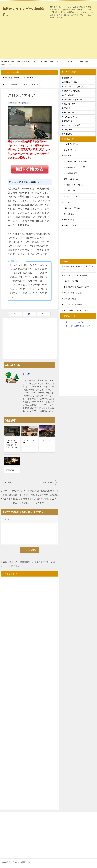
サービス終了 (24, 103)
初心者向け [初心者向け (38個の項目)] (69, 95)
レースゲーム (72, 196)
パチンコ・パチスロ (72, 208)
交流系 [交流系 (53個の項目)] (67, 108)
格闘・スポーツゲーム (75, 185)
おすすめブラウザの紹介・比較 (76, 287)
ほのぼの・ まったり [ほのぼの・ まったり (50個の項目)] (74, 99)
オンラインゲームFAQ (74, 322)
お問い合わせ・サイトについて (76, 310)
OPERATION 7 (11, 470)
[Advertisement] (49, 39)
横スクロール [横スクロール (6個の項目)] (70, 112)
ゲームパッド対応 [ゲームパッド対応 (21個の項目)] (72, 125)
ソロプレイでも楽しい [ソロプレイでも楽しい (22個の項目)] (74, 87)
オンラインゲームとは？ (74, 293)
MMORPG (30, 78)
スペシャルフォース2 (29, 441)
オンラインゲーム (12, 78)
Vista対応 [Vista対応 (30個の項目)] (68, 134)
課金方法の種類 (70, 299)
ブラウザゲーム (11, 84)
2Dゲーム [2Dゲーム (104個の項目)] (68, 130)
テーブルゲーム (70, 202)
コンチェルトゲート (47, 483)
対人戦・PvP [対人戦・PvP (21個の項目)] (70, 104)
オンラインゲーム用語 (73, 304)
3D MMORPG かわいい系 (77, 161)
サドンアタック (46, 440)
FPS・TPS (12, 103)
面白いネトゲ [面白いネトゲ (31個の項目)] (70, 78)
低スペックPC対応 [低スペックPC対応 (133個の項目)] (73, 91)
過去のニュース (70, 225)
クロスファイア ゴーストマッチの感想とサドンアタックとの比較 (11, 445)
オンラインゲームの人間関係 (75, 275)
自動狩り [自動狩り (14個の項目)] (68, 121)
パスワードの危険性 (72, 281)
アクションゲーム (33, 84)
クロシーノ (9, 483)
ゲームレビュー (70, 214)
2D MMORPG (72, 173)
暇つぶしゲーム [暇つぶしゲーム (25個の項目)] (71, 117)
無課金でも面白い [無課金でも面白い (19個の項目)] (72, 82)
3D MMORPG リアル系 (76, 167)
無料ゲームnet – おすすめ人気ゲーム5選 (79, 268)
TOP (20, 61)
